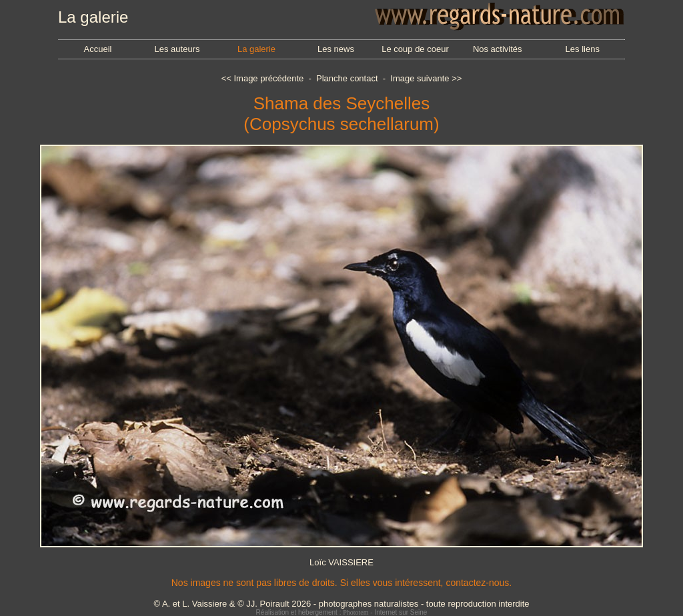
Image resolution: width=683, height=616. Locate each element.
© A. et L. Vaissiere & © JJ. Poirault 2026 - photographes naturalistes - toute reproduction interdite (341, 604)
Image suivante (420, 78)
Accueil (98, 49)
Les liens (583, 49)
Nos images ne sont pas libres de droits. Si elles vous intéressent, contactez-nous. (341, 583)
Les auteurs (177, 49)
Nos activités (498, 49)
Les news (336, 49)
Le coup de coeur (415, 49)
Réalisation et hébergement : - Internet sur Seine (342, 612)
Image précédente (268, 78)
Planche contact (347, 78)
